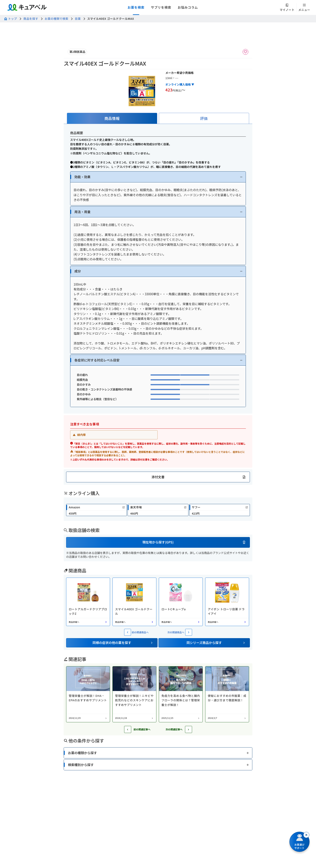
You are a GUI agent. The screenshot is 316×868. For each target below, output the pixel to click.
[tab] (112, 118)
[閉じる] (306, 835)
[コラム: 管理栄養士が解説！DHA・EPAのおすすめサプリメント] (88, 694)
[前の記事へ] (128, 729)
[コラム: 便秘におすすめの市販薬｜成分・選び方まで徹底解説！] (227, 694)
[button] (158, 177)
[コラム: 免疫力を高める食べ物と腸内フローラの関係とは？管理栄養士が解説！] (181, 694)
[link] (96, 510)
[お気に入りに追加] (245, 52)
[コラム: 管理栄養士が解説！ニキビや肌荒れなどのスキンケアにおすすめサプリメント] (134, 694)
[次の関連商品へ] (189, 632)
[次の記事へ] (189, 729)
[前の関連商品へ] (128, 632)
